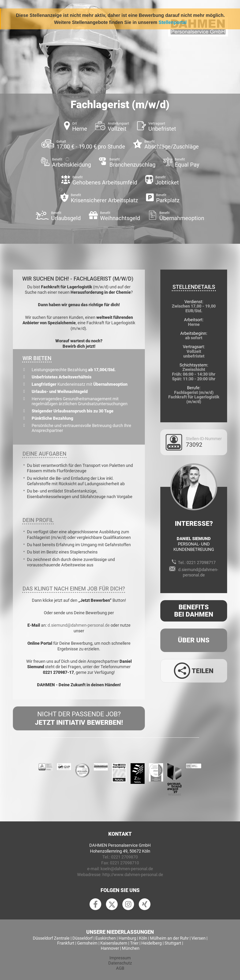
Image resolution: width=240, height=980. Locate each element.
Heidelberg (152, 943)
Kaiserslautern (114, 943)
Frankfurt (66, 943)
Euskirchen (106, 938)
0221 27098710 (124, 863)
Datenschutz (120, 963)
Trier (134, 943)
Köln (143, 938)
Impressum (120, 958)
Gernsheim (87, 943)
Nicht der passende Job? (79, 719)
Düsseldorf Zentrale (51, 938)
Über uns (194, 640)
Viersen (199, 938)
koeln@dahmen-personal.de (127, 869)
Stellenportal (173, 22)
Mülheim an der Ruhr (169, 938)
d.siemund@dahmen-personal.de (79, 625)
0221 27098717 (201, 562)
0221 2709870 (124, 857)
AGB (120, 968)
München (131, 948)
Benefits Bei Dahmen (194, 611)
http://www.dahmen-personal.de (133, 875)
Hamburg (127, 938)
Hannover (110, 948)
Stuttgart (173, 943)
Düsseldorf (82, 938)
